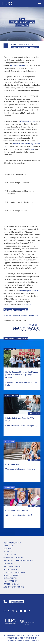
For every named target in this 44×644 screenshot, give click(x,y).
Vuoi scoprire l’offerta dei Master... (19, 469)
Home (13, 44)
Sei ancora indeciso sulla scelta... (18, 515)
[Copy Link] (38, 329)
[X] (19, 329)
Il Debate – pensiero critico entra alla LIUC (21, 315)
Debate (31, 149)
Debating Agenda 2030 (30, 290)
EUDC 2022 (28, 304)
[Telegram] (33, 329)
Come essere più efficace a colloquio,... (21, 425)
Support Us (10, 349)
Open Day (10, 441)
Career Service (12, 395)
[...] (9, 385)
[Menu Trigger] (39, 3)
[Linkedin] (24, 329)
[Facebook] (15, 329)
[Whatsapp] (29, 329)
